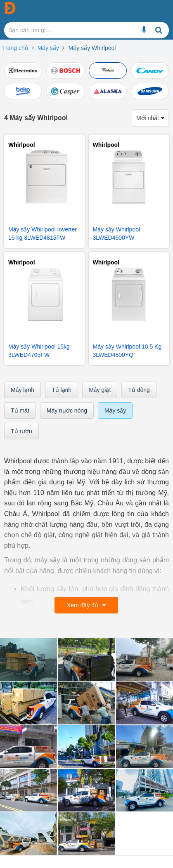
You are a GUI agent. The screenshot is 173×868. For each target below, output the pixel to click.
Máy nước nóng (67, 410)
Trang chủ (15, 48)
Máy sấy (48, 48)
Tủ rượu (21, 431)
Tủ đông (139, 390)
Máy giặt (100, 390)
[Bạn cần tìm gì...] (144, 30)
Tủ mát (20, 410)
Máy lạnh (23, 390)
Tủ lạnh (62, 390)
